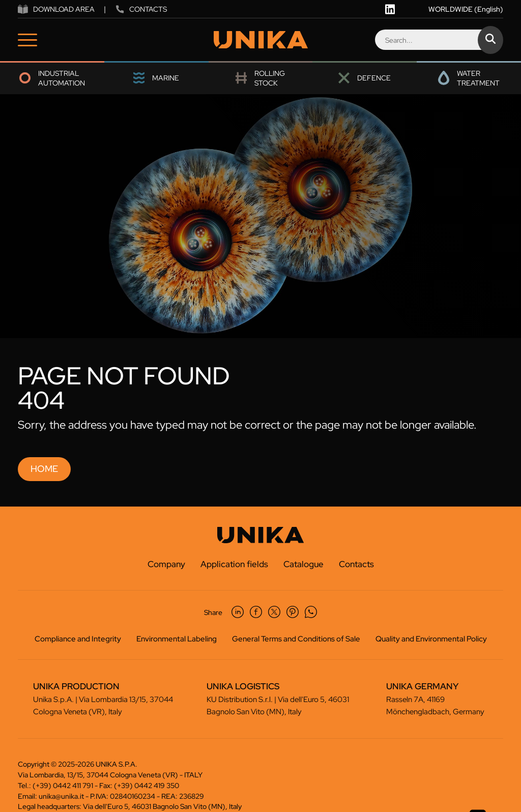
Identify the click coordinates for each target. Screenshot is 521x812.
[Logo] (261, 40)
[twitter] (274, 612)
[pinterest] (293, 612)
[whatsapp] (311, 612)
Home (44, 469)
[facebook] (256, 612)
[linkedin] (390, 9)
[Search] (439, 40)
